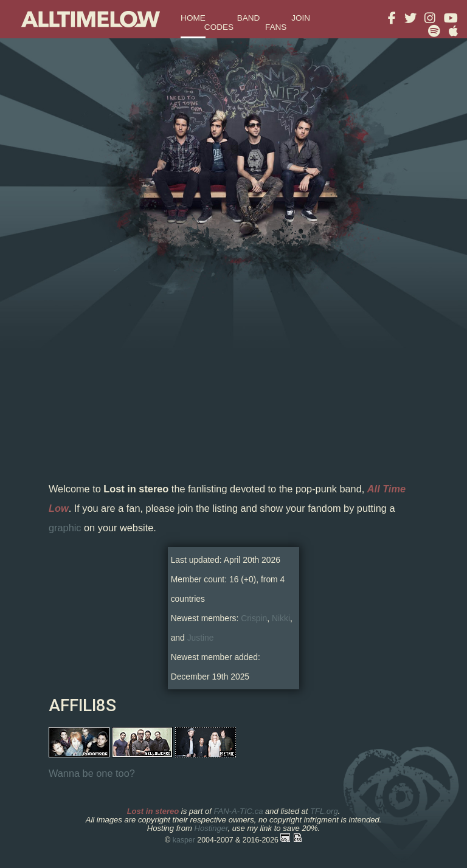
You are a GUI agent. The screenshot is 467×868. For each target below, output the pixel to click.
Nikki (281, 618)
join (301, 18)
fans (276, 27)
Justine (201, 638)
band (249, 18)
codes (219, 27)
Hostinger (211, 828)
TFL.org (324, 811)
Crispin (254, 618)
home (193, 18)
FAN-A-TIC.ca (238, 811)
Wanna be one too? (92, 773)
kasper (184, 840)
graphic (65, 528)
